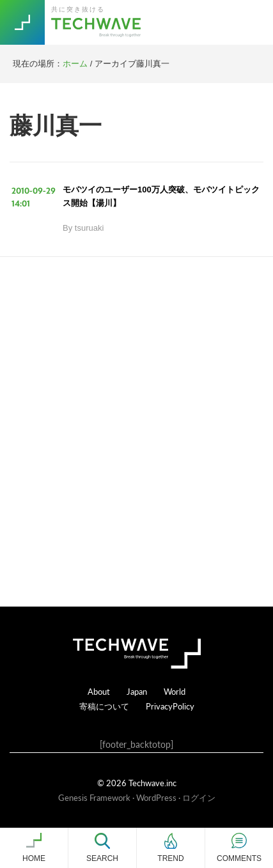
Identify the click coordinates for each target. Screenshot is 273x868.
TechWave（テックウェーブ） (98, 22)
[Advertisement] (136, 432)
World (175, 691)
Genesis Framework (94, 797)
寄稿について (104, 706)
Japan (137, 691)
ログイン (199, 797)
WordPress (156, 797)
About (99, 691)
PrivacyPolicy (170, 706)
